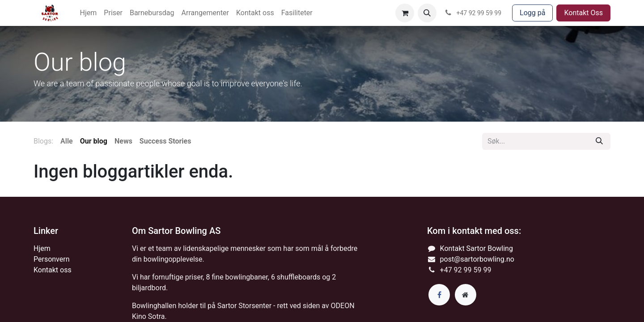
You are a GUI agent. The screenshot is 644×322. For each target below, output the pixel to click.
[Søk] (599, 141)
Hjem (42, 248)
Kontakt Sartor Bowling (477, 248)
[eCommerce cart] (405, 13)
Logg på (532, 13)
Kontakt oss (53, 270)
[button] (427, 13)
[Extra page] (466, 295)
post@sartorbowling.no (477, 259)
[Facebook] (439, 295)
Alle (67, 141)
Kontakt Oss (583, 13)
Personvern (52, 259)
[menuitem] (89, 13)
